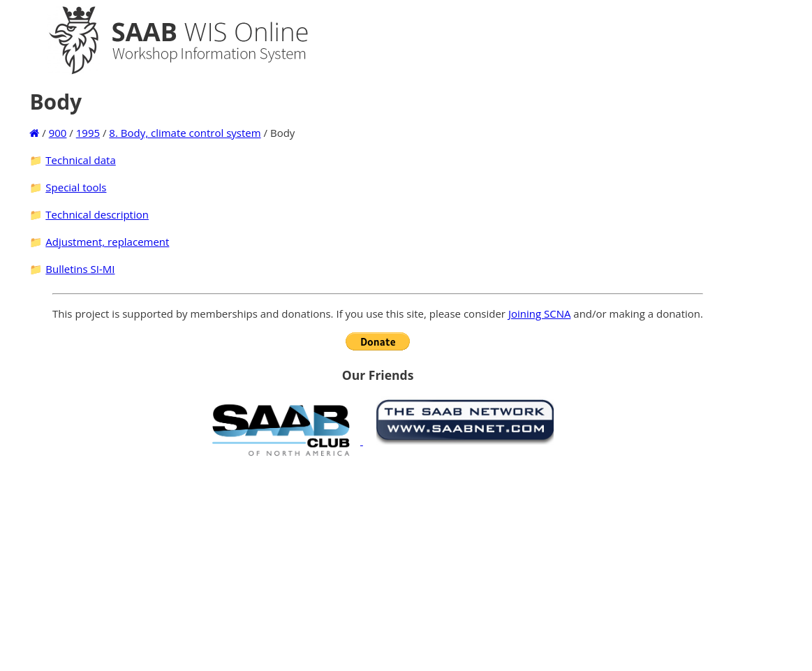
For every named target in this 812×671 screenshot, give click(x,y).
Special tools (76, 187)
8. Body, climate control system (185, 133)
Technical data (80, 160)
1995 (88, 133)
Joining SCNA (540, 314)
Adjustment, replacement (107, 242)
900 (58, 133)
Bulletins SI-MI (80, 269)
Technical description (97, 214)
